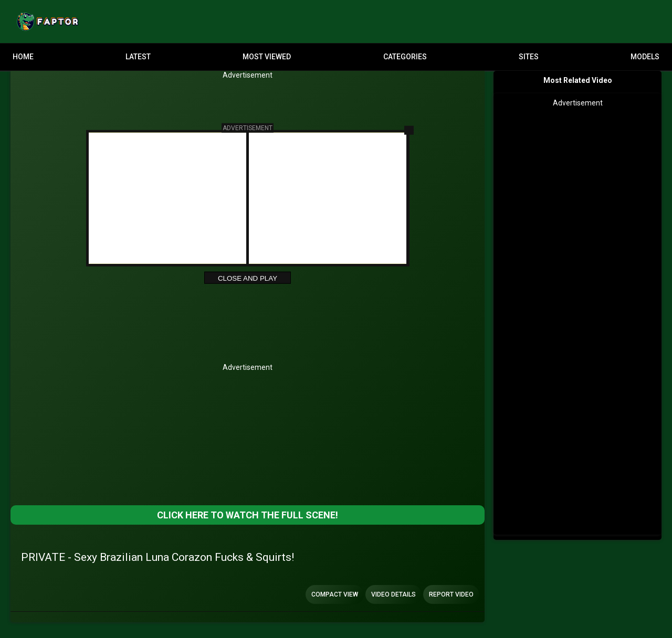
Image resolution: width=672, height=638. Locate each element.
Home (23, 57)
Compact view (335, 594)
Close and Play (248, 278)
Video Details (393, 594)
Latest (138, 57)
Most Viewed (267, 57)
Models (645, 57)
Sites (529, 57)
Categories (405, 57)
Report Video (451, 594)
